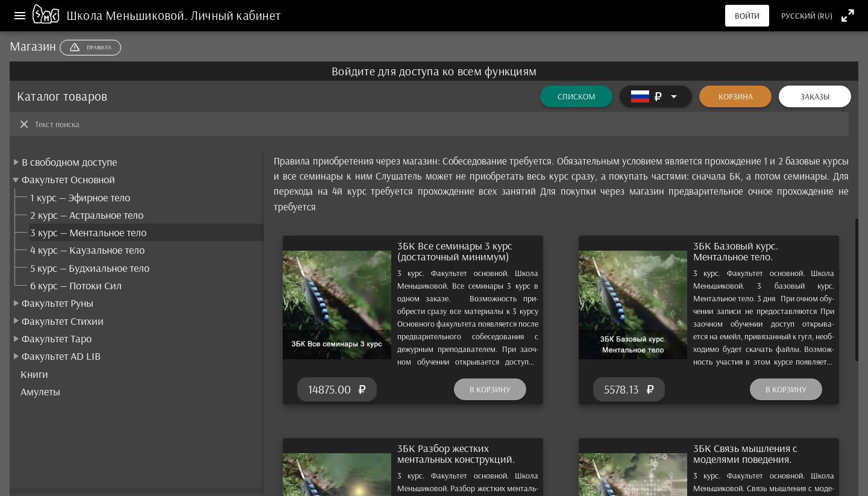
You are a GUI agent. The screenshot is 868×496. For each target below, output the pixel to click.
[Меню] (20, 16)
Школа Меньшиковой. (128, 15)
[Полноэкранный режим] (848, 15)
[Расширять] (656, 96)
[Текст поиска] (438, 124)
